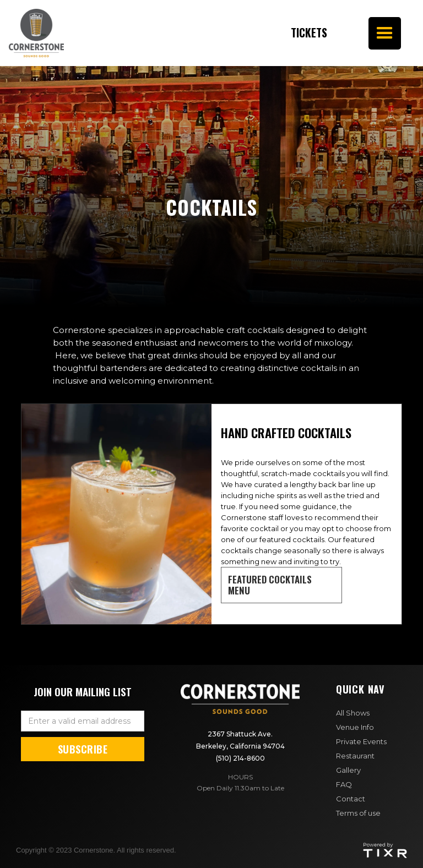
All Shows (353, 713)
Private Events (361, 741)
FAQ (344, 784)
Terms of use (358, 813)
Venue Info (355, 727)
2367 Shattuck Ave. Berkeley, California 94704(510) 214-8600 (240, 746)
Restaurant (355, 756)
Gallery (348, 770)
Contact (351, 799)
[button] (385, 33)
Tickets (283, 33)
